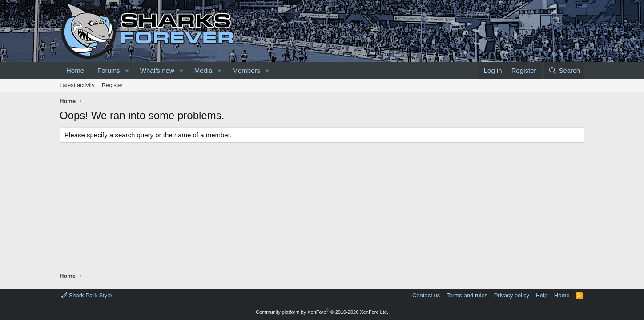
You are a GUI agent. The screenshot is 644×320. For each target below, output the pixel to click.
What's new (157, 70)
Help (542, 295)
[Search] (564, 70)
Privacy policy (512, 295)
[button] (127, 70)
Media (203, 70)
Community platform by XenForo (322, 312)
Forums (109, 70)
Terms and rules (467, 295)
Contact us (426, 295)
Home (75, 70)
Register (113, 85)
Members (246, 70)
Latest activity (77, 85)
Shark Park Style (87, 295)
